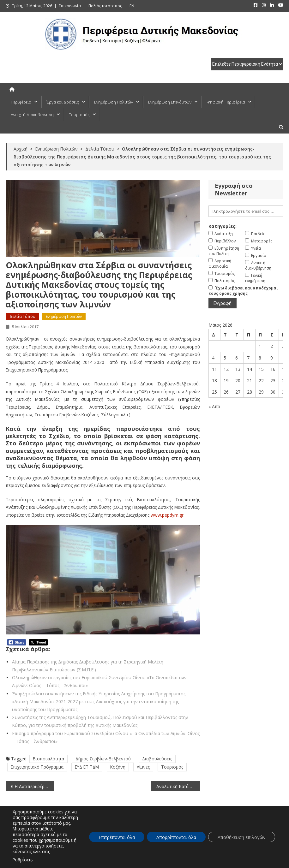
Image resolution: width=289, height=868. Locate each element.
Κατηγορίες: (223, 226)
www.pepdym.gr (167, 515)
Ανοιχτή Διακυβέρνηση (32, 115)
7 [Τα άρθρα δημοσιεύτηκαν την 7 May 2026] (248, 358)
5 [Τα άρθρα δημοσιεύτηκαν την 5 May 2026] (225, 358)
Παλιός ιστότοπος (105, 6)
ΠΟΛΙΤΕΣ (74, 831)
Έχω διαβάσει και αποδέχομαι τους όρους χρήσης (243, 291)
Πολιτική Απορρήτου (264, 861)
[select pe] (247, 64)
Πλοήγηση (170, 861)
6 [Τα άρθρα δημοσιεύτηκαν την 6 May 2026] (237, 358)
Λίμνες (143, 767)
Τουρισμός (79, 115)
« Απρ (214, 406)
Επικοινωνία (70, 6)
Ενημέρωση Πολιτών (114, 102)
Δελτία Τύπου (22, 316)
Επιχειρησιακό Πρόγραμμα (37, 767)
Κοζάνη (118, 767)
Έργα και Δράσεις (63, 102)
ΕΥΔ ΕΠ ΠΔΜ (87, 767)
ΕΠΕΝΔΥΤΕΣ (215, 831)
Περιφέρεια (21, 102)
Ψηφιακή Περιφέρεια (226, 102)
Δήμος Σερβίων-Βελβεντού (103, 759)
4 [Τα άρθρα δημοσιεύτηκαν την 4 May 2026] (213, 358)
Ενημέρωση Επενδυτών (170, 102)
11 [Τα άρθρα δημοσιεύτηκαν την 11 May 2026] (214, 369)
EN (132, 6)
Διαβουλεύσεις (157, 759)
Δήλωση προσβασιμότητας (212, 861)
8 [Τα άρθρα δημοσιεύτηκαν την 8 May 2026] (260, 358)
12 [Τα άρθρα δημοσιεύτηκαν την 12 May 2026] (226, 369)
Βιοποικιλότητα (48, 759)
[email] (246, 211)
